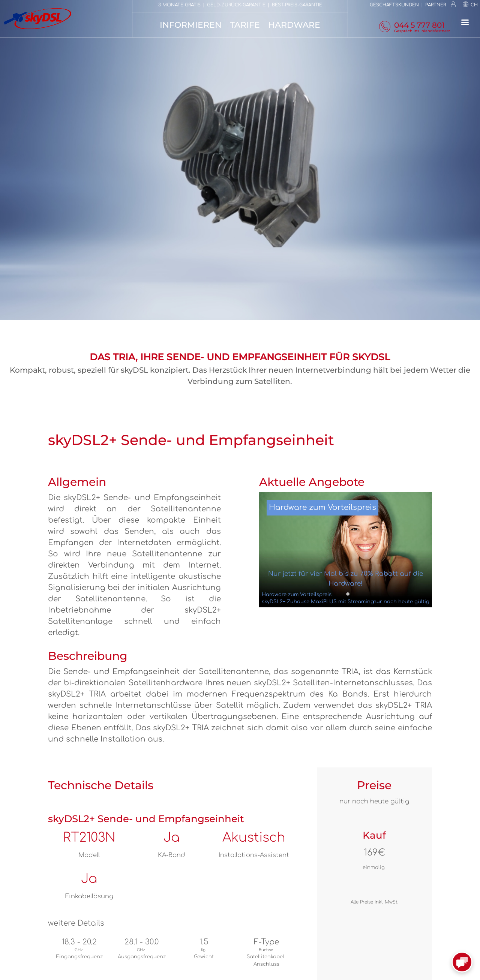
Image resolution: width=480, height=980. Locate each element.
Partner (436, 5)
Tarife (245, 25)
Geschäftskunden (394, 5)
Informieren (191, 25)
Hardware (294, 25)
